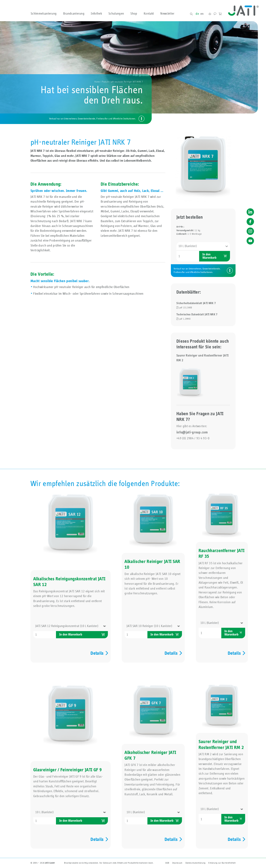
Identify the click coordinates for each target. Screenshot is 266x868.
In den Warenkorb (209, 256)
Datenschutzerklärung (195, 863)
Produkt (105, 82)
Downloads (210, 14)
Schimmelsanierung (44, 14)
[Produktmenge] (188, 256)
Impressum (177, 863)
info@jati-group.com (192, 432)
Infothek (96, 14)
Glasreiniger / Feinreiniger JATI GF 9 (67, 770)
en (202, 14)
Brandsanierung (74, 14)
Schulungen (116, 14)
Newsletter (167, 14)
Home (97, 82)
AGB (167, 863)
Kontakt (149, 14)
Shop (134, 14)
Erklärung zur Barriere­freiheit (222, 863)
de (197, 14)
